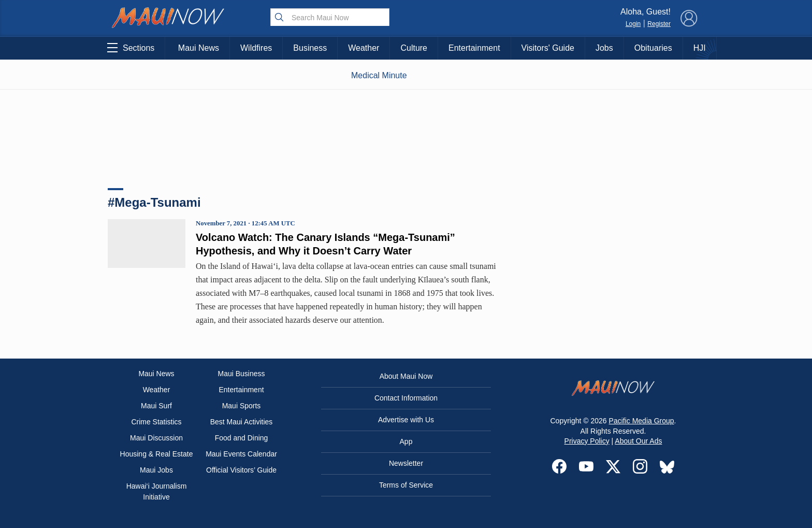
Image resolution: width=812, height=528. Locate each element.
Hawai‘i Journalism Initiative (157, 491)
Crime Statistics (156, 422)
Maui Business (241, 374)
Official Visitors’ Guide (241, 470)
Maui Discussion (156, 438)
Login (633, 24)
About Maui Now (406, 376)
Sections (131, 48)
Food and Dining (242, 438)
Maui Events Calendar (241, 454)
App (406, 441)
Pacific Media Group (642, 421)
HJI (700, 48)
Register (659, 24)
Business (310, 48)
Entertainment (474, 48)
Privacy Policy (587, 441)
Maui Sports (242, 406)
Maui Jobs (156, 470)
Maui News (199, 48)
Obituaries (653, 48)
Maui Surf (156, 406)
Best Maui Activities (242, 422)
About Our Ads (638, 441)
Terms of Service (406, 485)
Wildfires (256, 48)
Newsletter (406, 463)
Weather (364, 48)
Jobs (604, 48)
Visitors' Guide (548, 48)
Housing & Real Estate (157, 454)
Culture (414, 48)
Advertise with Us (406, 420)
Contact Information (406, 398)
